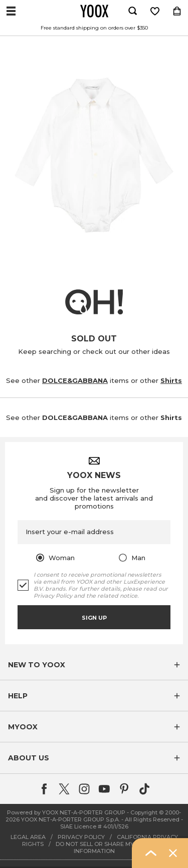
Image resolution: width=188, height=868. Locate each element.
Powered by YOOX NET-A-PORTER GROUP (66, 812)
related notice (117, 596)
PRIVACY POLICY (81, 837)
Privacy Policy (53, 596)
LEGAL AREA (28, 837)
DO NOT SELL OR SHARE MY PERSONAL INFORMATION (111, 847)
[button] (94, 665)
